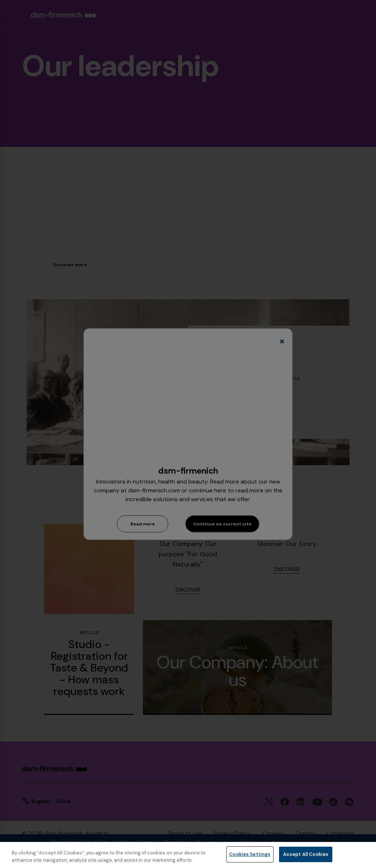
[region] (188, 855)
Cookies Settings (250, 854)
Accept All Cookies (306, 854)
